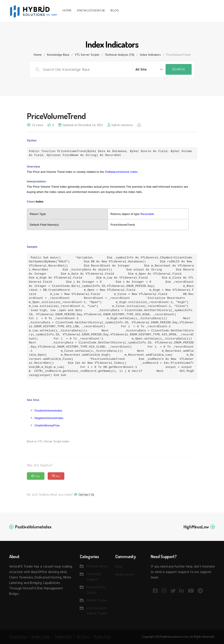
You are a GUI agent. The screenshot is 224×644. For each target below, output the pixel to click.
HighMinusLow (196, 527)
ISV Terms (83, 637)
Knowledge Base (58, 55)
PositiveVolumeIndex (48, 411)
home (38, 55)
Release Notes (98, 566)
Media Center (125, 574)
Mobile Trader (97, 600)
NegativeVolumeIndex (49, 418)
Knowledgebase (91, 10)
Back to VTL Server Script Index (48, 441)
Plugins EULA (102, 637)
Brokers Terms (41, 637)
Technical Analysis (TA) (120, 55)
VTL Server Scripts (87, 55)
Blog (115, 10)
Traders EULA (63, 637)
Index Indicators (150, 55)
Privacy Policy (18, 637)
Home (67, 10)
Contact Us (87, 494)
